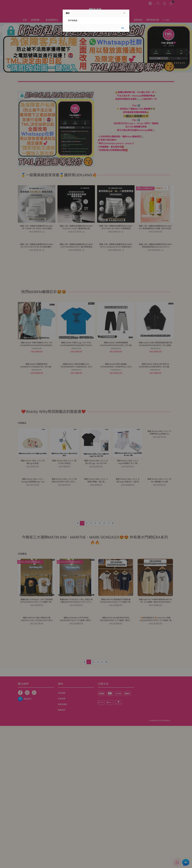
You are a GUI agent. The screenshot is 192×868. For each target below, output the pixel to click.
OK (122, 28)
